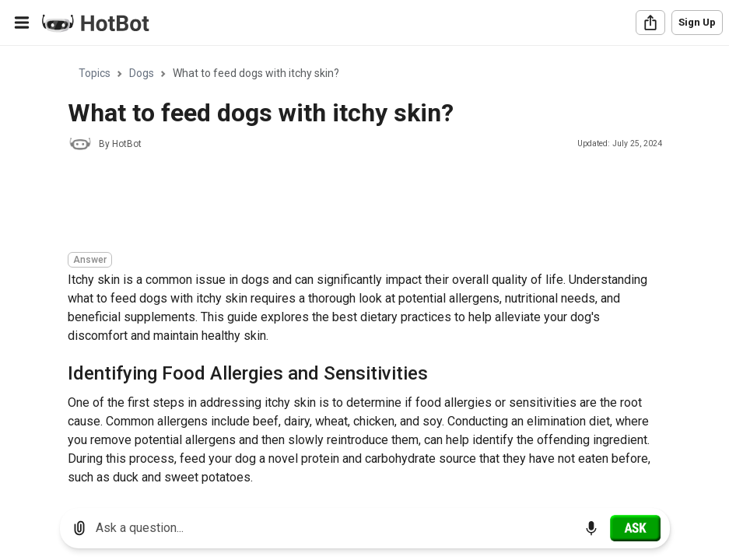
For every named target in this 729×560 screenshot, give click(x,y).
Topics (95, 73)
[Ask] (635, 528)
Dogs (142, 73)
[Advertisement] (351, 204)
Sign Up (697, 22)
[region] (364, 271)
